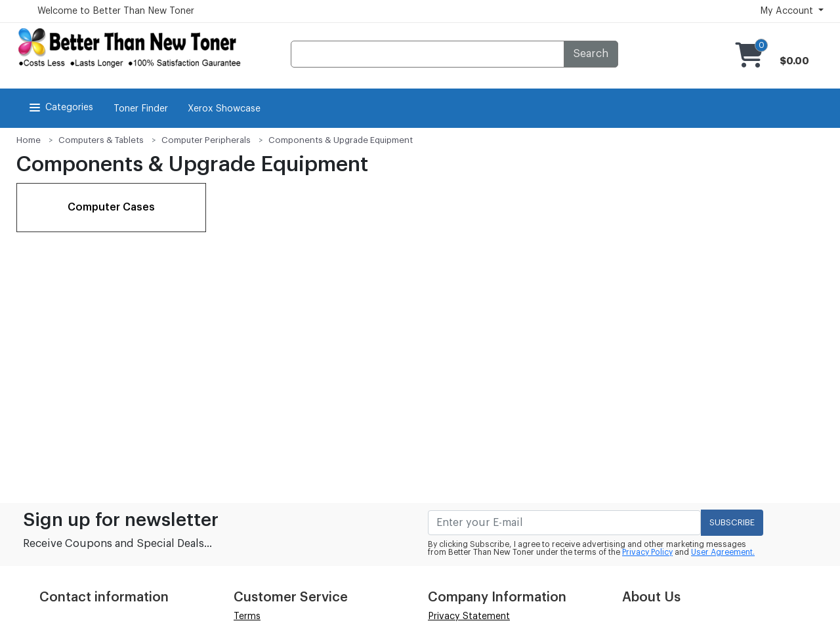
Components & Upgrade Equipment (341, 140)
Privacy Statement (469, 616)
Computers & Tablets (101, 140)
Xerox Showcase (224, 109)
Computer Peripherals (206, 140)
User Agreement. (723, 552)
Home (29, 140)
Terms (247, 616)
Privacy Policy (647, 552)
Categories (60, 108)
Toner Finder (141, 109)
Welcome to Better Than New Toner (116, 11)
